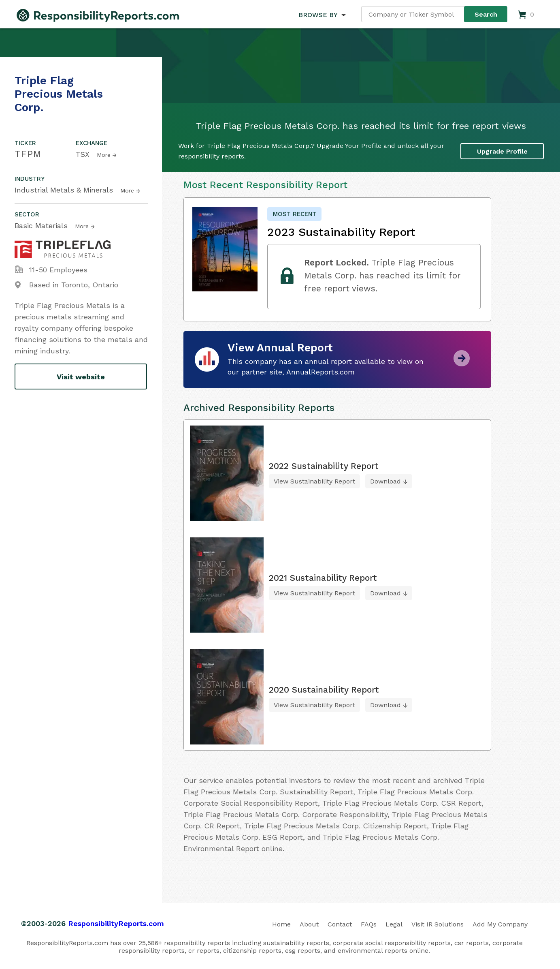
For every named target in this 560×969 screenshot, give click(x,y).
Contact (340, 924)
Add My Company (500, 924)
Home (281, 924)
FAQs (369, 924)
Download (385, 481)
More (104, 155)
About (309, 924)
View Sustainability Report (314, 481)
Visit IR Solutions (438, 924)
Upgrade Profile (502, 151)
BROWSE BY (318, 15)
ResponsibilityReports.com (116, 923)
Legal (394, 924)
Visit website (81, 377)
